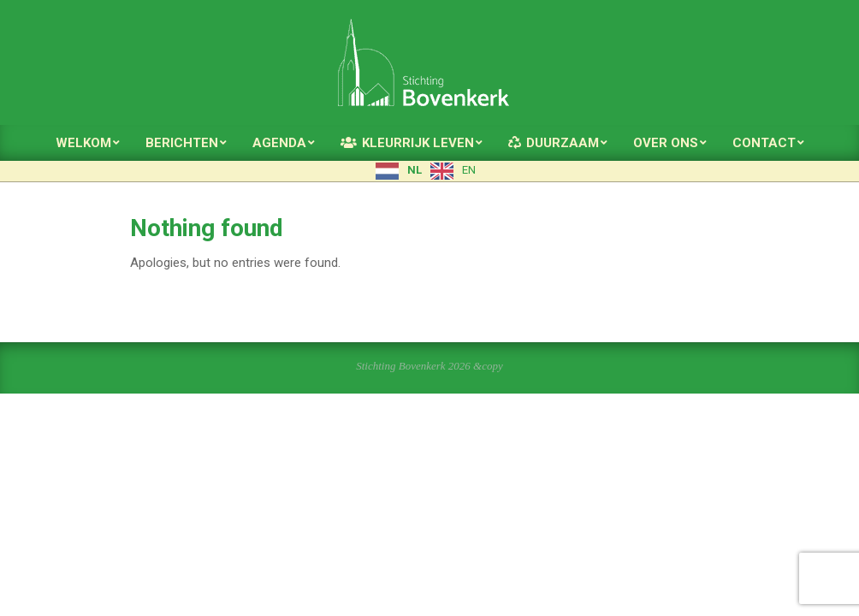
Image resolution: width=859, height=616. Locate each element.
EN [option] (469, 170)
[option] (453, 171)
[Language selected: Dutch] (430, 171)
